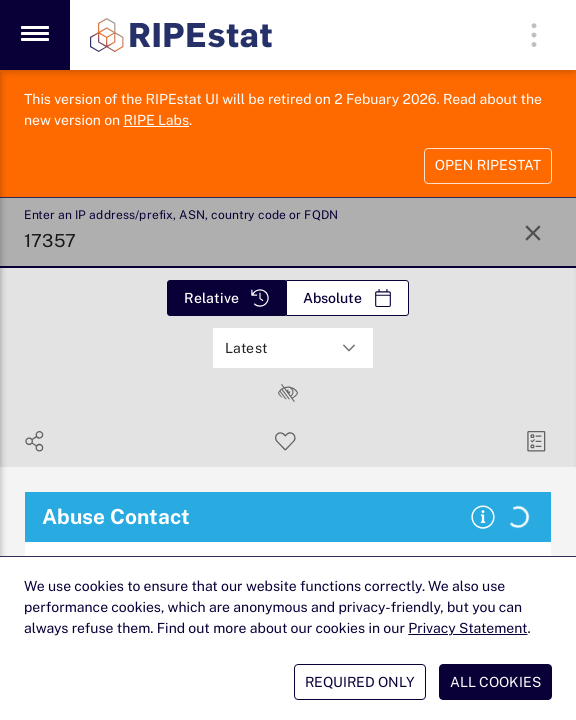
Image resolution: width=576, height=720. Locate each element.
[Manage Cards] (536, 441)
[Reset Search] (533, 233)
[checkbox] (288, 393)
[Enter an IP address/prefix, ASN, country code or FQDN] (262, 233)
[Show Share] (34, 441)
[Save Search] (285, 441)
